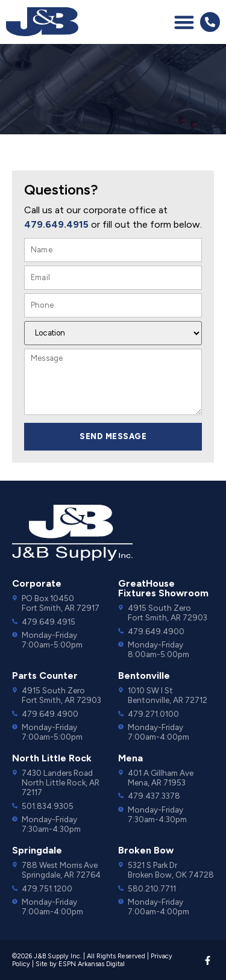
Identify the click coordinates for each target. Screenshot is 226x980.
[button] (184, 22)
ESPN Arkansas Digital (92, 964)
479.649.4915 (56, 224)
